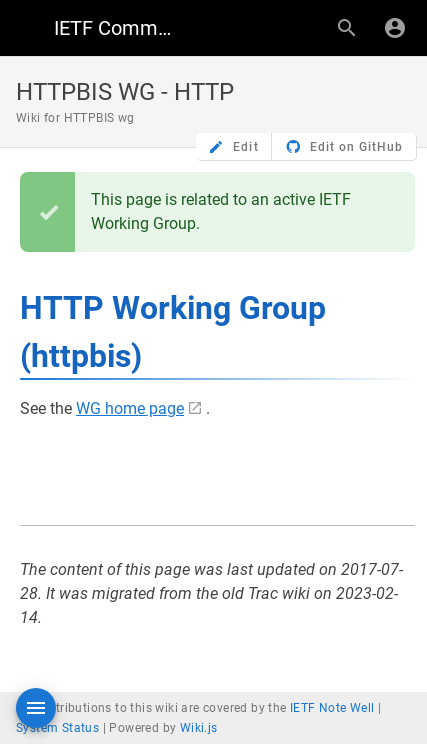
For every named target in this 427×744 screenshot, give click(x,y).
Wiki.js (199, 728)
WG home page (130, 408)
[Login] (395, 28)
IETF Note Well (332, 708)
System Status (57, 728)
